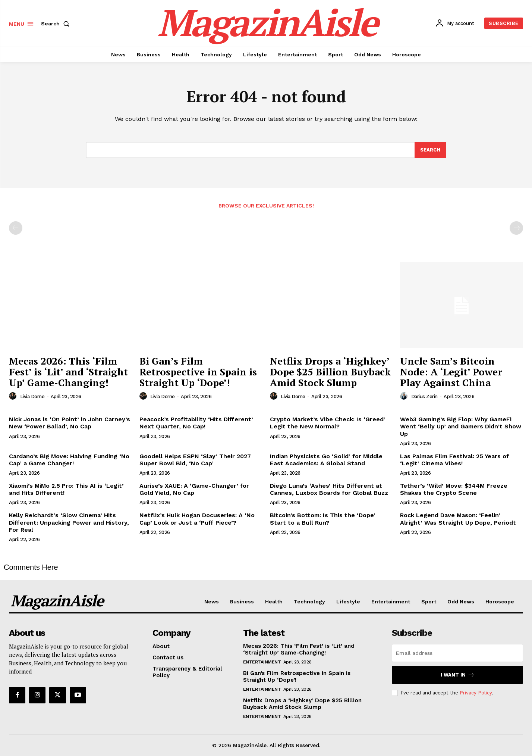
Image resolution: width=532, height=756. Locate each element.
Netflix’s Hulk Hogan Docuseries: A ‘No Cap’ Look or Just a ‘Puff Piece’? (197, 519)
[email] (457, 653)
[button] (57, 24)
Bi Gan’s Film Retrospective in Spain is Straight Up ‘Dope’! (198, 371)
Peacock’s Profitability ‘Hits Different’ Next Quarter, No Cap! (196, 423)
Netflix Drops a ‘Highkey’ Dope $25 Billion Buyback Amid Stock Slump (330, 371)
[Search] (430, 150)
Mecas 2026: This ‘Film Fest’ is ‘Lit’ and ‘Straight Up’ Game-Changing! (68, 371)
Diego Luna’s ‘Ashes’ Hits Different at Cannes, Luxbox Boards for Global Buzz (329, 489)
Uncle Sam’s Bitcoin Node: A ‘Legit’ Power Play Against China (451, 371)
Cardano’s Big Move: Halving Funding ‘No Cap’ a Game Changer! (69, 460)
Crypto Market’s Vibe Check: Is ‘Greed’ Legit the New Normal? (328, 423)
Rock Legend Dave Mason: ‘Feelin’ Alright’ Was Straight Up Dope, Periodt (458, 519)
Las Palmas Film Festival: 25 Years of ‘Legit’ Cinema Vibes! (454, 460)
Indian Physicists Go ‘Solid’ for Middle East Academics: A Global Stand (326, 460)
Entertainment (262, 662)
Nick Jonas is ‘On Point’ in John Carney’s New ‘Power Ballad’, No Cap (70, 423)
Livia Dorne (32, 396)
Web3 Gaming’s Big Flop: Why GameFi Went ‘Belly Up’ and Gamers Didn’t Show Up (461, 426)
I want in (458, 675)
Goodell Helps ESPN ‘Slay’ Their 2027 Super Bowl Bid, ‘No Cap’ (195, 460)
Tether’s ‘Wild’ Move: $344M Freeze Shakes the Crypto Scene (454, 489)
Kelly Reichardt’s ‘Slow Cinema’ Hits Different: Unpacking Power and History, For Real (69, 522)
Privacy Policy (476, 693)
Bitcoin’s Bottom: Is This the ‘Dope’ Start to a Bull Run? (323, 519)
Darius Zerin (424, 396)
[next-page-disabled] (516, 228)
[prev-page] (16, 228)
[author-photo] (14, 396)
